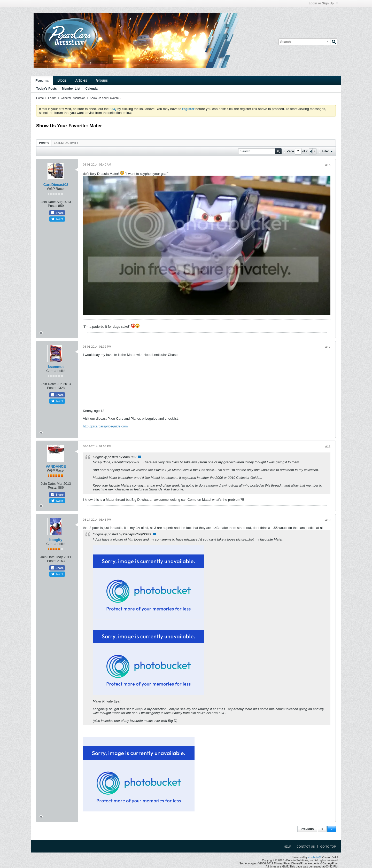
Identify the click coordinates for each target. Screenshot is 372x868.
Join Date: (48, 202)
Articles (81, 80)
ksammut (56, 367)
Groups (102, 80)
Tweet (57, 219)
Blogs (62, 80)
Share (57, 213)
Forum (52, 98)
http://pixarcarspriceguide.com (105, 426)
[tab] (44, 143)
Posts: (52, 206)
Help (287, 847)
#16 (328, 165)
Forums (42, 81)
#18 (328, 447)
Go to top (328, 847)
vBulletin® (315, 857)
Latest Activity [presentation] (66, 143)
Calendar (92, 89)
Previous (307, 829)
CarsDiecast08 (56, 185)
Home (40, 98)
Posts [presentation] (44, 143)
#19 (328, 520)
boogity (56, 540)
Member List (71, 89)
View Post (139, 457)
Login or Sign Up (323, 3)
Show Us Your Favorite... (106, 98)
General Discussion (73, 98)
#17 (328, 347)
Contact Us (306, 847)
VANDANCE (56, 466)
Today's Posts (47, 89)
